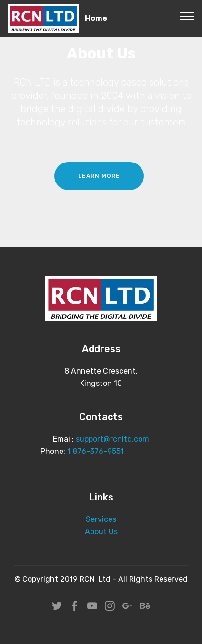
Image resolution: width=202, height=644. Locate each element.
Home (96, 18)
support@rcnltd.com (112, 439)
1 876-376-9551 (96, 451)
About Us (101, 532)
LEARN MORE (99, 176)
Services (101, 519)
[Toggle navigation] (187, 16)
